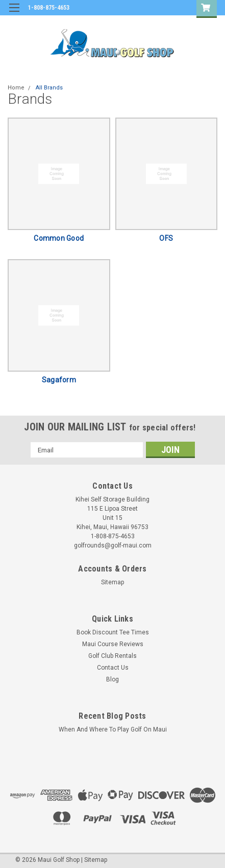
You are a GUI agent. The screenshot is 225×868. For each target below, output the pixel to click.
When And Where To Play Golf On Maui (113, 729)
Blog (112, 679)
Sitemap (112, 582)
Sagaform (59, 380)
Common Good (59, 238)
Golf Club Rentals (112, 656)
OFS (166, 238)
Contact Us (113, 668)
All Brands (49, 88)
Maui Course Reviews (113, 644)
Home (16, 88)
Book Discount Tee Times (113, 632)
